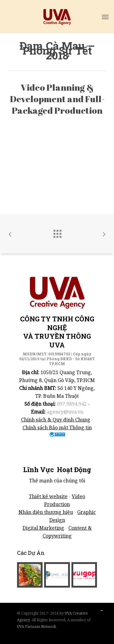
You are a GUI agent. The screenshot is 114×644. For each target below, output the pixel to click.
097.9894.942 (72, 404)
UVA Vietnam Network (37, 627)
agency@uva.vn (65, 412)
